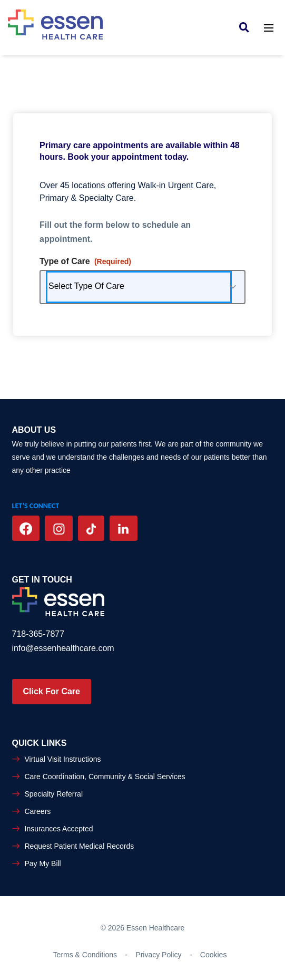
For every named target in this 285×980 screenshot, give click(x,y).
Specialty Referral (54, 794)
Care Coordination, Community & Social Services (105, 777)
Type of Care (85, 261)
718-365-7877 (38, 634)
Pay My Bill (43, 863)
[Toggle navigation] (268, 27)
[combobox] (142, 287)
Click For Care (52, 691)
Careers (38, 811)
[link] (247, 27)
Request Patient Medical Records (80, 846)
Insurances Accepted (59, 829)
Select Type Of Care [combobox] (86, 286)
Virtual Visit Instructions (63, 759)
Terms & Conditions (85, 955)
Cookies (214, 955)
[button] (233, 287)
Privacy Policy (158, 955)
